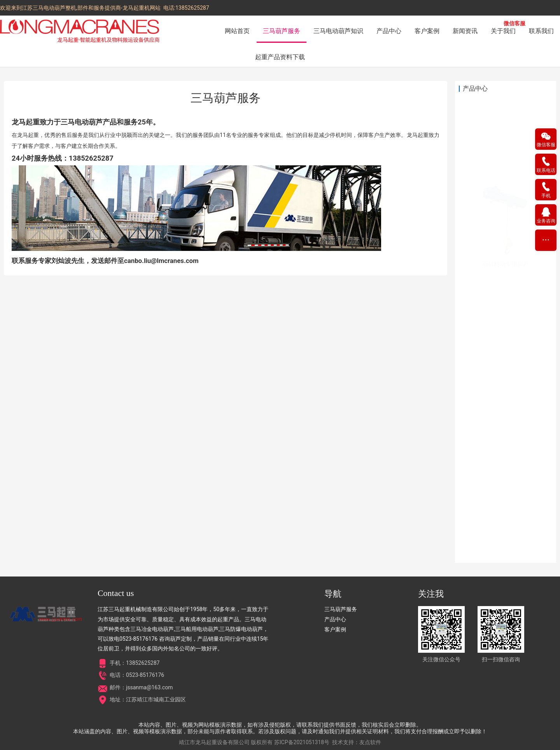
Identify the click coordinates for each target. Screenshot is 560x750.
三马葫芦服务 (282, 31)
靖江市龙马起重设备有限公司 (214, 742)
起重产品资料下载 (280, 57)
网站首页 (237, 31)
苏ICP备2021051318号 (302, 742)
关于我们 (503, 31)
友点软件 (370, 742)
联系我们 (541, 31)
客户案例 (427, 31)
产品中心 (389, 31)
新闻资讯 (465, 31)
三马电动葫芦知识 (338, 31)
